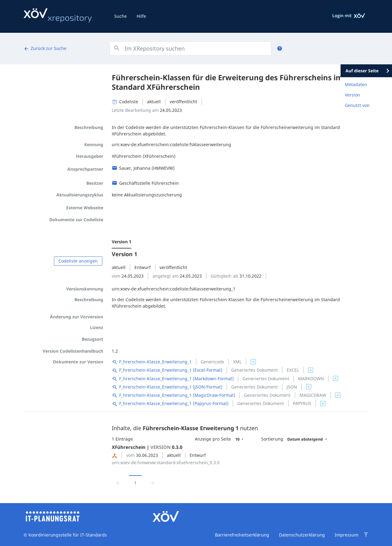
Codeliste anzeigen (78, 261)
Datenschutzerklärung (302, 535)
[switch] (253, 362)
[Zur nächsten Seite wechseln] (153, 483)
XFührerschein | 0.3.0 (147, 447)
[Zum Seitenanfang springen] (366, 535)
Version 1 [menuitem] (122, 242)
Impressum (347, 535)
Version (352, 95)
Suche (121, 16)
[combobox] (190, 48)
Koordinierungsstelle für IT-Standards (67, 535)
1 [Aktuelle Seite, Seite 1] (135, 483)
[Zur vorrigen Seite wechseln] (118, 483)
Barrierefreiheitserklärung (242, 535)
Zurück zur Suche (45, 48)
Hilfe (141, 16)
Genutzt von (357, 105)
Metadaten (356, 84)
